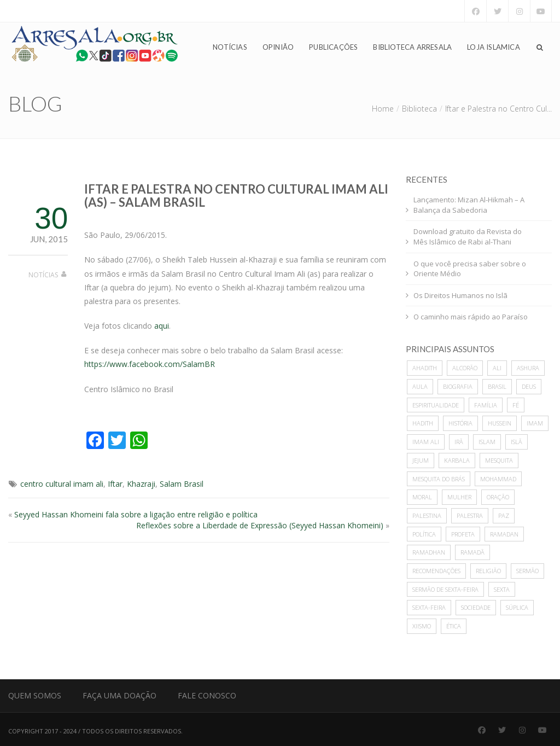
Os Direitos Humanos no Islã (460, 295)
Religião (488, 571)
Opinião (278, 47)
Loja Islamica (494, 47)
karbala (457, 460)
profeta (463, 534)
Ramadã (472, 552)
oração (498, 497)
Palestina (427, 515)
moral (422, 497)
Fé (516, 405)
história (460, 423)
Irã (459, 442)
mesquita (499, 460)
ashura (528, 368)
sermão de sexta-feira (445, 589)
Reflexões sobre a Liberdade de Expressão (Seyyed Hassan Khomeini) (260, 525)
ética (454, 626)
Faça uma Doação (119, 695)
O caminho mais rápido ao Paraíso (471, 317)
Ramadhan (429, 552)
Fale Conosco (207, 695)
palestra (470, 515)
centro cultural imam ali (62, 484)
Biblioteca (419, 109)
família (486, 405)
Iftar (115, 484)
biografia (458, 386)
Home (383, 109)
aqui (162, 326)
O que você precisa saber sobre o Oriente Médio (470, 269)
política (424, 534)
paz (504, 515)
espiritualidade (436, 405)
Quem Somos (35, 695)
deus (529, 386)
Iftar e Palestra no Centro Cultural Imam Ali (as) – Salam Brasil (236, 196)
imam (535, 423)
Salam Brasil (182, 484)
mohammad (498, 479)
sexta (502, 589)
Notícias (230, 47)
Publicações (333, 47)
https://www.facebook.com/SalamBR (150, 364)
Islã (517, 442)
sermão (527, 571)
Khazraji (141, 484)
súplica (517, 607)
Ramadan (504, 534)
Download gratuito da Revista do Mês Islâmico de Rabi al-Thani (468, 237)
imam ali (426, 442)
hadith (423, 423)
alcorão (465, 368)
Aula (420, 386)
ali (497, 368)
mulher (459, 497)
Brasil (497, 386)
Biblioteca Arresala (412, 47)
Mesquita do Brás (439, 479)
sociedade (476, 607)
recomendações (436, 571)
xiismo (422, 626)
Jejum (421, 460)
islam (487, 442)
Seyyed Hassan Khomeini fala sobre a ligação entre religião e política (136, 514)
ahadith (425, 368)
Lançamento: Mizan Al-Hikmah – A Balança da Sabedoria (469, 205)
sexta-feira (429, 607)
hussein (500, 423)
